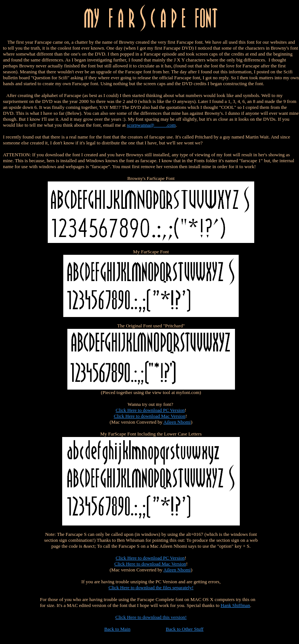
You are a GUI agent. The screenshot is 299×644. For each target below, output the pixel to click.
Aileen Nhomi (177, 422)
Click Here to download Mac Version (149, 416)
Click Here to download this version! (151, 617)
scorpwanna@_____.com (151, 125)
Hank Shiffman (235, 605)
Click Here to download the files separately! (151, 588)
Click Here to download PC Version (150, 410)
